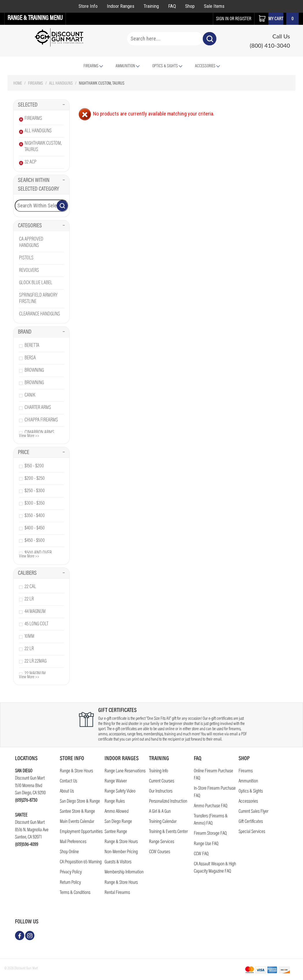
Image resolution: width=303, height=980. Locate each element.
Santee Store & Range (77, 812)
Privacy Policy (71, 872)
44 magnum (35, 612)
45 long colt (36, 624)
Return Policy (70, 883)
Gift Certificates (251, 822)
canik (30, 395)
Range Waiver (116, 781)
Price (41, 453)
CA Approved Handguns (31, 243)
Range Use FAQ (206, 844)
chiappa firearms (41, 420)
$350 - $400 (35, 516)
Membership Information (124, 872)
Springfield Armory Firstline (38, 299)
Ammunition (128, 66)
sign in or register (234, 19)
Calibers (41, 573)
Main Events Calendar (77, 822)
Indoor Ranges (121, 6)
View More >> (29, 436)
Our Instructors (161, 792)
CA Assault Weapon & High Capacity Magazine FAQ (215, 868)
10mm (29, 637)
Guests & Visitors (118, 862)
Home (18, 84)
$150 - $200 (34, 466)
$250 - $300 (35, 491)
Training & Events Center (168, 832)
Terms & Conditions (75, 893)
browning (34, 371)
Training (151, 6)
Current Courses (162, 781)
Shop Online (69, 852)
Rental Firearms (117, 893)
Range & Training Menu (35, 18)
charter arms (38, 408)
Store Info (88, 6)
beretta (32, 346)
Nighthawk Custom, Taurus (43, 147)
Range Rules (115, 802)
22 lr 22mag (36, 661)
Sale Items (214, 6)
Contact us (68, 781)
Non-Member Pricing (121, 852)
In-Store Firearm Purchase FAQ (215, 792)
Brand (41, 332)
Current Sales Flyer (253, 812)
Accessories (207, 66)
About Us (67, 792)
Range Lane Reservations (125, 771)
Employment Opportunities (81, 832)
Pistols (26, 258)
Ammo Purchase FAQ (211, 806)
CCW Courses (160, 852)
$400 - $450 (35, 528)
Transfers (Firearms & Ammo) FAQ (211, 820)
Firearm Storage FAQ (210, 834)
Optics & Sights (167, 66)
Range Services (162, 842)
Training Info (159, 771)
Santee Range (116, 832)
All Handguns (61, 84)
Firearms (36, 84)
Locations (26, 759)
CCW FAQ (201, 854)
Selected (41, 105)
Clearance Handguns (40, 314)
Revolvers (29, 271)
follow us (27, 922)
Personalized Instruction (168, 802)
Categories (41, 226)
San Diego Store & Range (80, 802)
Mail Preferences (73, 842)
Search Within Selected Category (41, 185)
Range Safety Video (120, 792)
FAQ (172, 6)
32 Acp (30, 162)
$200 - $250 (35, 479)
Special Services (252, 832)
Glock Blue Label (36, 283)
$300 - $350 (35, 503)
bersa (30, 358)
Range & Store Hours (76, 771)
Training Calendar (163, 822)
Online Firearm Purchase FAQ (213, 775)
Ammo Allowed (117, 812)
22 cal (30, 587)
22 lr (29, 599)
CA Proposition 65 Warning (81, 862)
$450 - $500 (35, 541)
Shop (190, 6)
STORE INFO (72, 759)
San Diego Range (118, 822)
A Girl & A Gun (160, 812)
